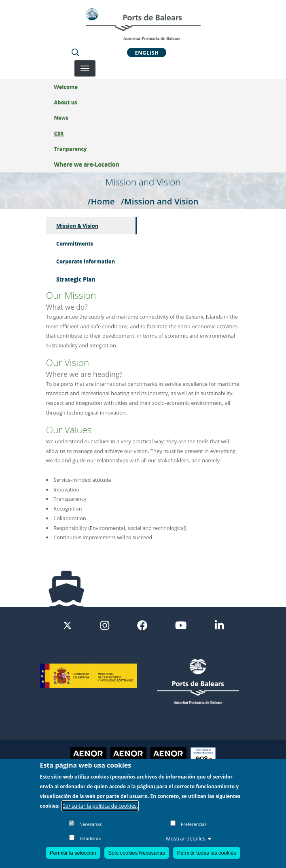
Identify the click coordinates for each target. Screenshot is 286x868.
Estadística (91, 838)
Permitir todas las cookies (207, 853)
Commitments (75, 243)
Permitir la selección (73, 853)
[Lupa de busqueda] (75, 52)
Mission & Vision (77, 226)
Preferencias (194, 824)
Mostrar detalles (189, 838)
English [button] (147, 52)
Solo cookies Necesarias (137, 853)
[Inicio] (143, 24)
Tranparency (71, 149)
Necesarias (91, 824)
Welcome (66, 87)
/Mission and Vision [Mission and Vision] (160, 201)
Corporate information (86, 261)
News (61, 117)
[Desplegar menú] (85, 68)
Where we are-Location (87, 164)
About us (66, 102)
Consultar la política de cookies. (100, 806)
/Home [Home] (101, 201)
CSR (59, 133)
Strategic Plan (76, 279)
